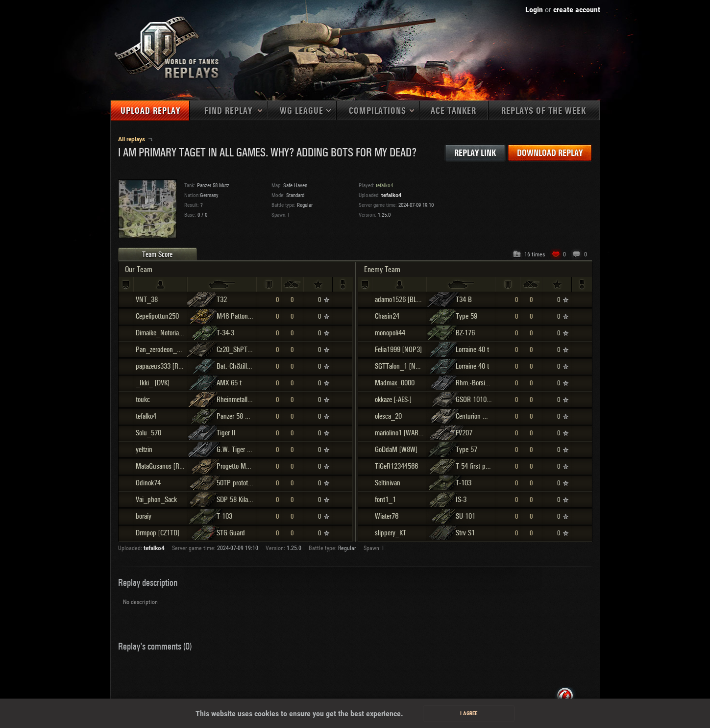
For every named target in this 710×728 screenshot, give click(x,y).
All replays (132, 139)
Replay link (475, 153)
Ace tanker (453, 111)
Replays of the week (544, 111)
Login (534, 10)
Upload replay (150, 111)
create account (577, 10)
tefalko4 (391, 195)
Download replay (550, 153)
